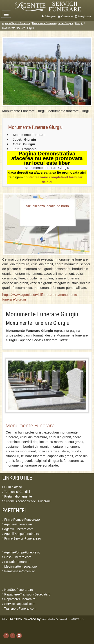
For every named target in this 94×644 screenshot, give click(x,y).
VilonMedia (48, 619)
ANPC (75, 619)
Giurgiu (79, 23)
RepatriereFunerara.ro (19, 599)
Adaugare (49, 16)
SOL (82, 619)
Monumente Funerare (44, 23)
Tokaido (64, 619)
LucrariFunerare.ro (16, 562)
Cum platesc (12, 487)
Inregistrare (83, 16)
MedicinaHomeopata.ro (20, 567)
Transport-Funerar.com (19, 609)
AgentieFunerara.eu (17, 524)
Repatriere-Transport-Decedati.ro (26, 594)
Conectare (65, 16)
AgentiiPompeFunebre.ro (21, 534)
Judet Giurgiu (65, 23)
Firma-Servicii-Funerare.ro (22, 538)
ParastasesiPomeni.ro (19, 571)
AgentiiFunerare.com (18, 529)
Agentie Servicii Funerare (16, 23)
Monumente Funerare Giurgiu (42, 314)
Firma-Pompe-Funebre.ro (21, 520)
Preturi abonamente (17, 496)
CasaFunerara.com (17, 557)
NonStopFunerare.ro (18, 590)
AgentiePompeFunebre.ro (21, 552)
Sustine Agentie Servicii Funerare (27, 501)
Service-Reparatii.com (19, 604)
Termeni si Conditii (16, 492)
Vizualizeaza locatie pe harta (48, 206)
